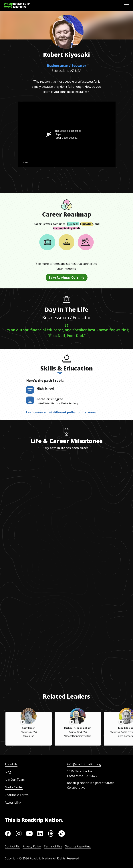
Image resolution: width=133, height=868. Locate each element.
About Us (11, 764)
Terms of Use (53, 846)
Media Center (14, 787)
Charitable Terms (17, 795)
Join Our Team (15, 780)
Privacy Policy (32, 846)
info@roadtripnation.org (84, 764)
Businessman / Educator (67, 66)
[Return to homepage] (17, 6)
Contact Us (12, 846)
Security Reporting (78, 846)
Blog (8, 772)
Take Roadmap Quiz (67, 278)
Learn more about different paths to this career (61, 412)
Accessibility (13, 802)
